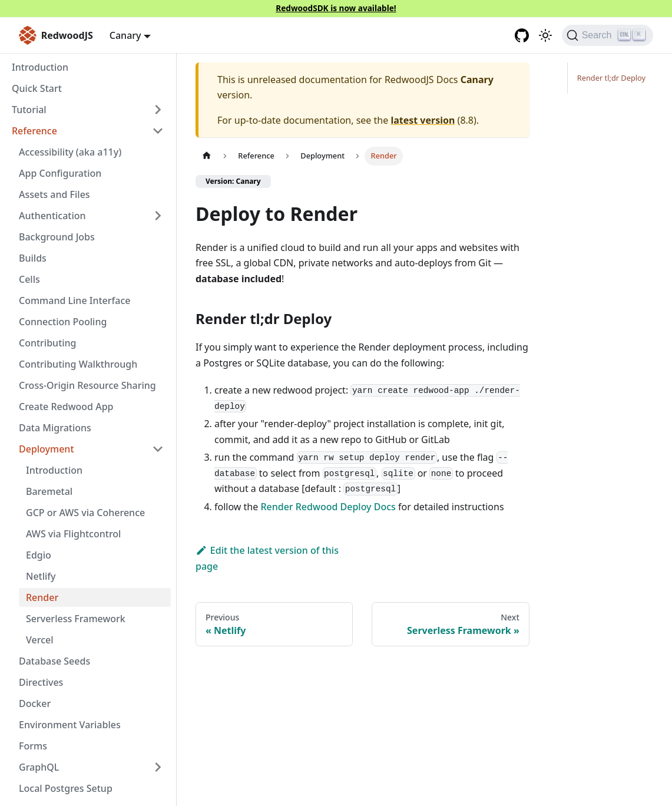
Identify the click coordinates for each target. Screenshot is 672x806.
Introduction (40, 67)
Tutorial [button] (29, 110)
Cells (29, 279)
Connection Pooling (63, 322)
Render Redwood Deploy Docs (328, 507)
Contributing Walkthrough (78, 364)
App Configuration (60, 173)
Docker (35, 703)
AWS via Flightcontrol (73, 534)
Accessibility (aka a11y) (70, 152)
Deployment (47, 449)
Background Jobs (57, 237)
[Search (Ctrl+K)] (608, 35)
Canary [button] (125, 35)
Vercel (40, 640)
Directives (41, 682)
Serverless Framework (76, 619)
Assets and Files (54, 194)
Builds (33, 258)
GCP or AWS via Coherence (85, 513)
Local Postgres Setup (66, 788)
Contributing (48, 343)
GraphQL (39, 767)
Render (42, 597)
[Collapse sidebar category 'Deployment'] (158, 449)
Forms (33, 746)
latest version (423, 120)
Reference (34, 131)
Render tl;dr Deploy (611, 78)
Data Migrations (55, 428)
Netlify (41, 576)
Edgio (39, 555)
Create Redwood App (66, 407)
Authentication (52, 216)
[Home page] (207, 156)
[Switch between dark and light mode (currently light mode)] (545, 35)
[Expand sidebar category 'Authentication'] (158, 216)
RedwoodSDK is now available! (336, 8)
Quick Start (37, 88)
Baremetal (49, 491)
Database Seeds (54, 661)
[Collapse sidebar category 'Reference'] (158, 131)
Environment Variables (70, 725)
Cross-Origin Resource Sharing (87, 385)
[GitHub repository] (522, 35)
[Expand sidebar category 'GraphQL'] (158, 767)
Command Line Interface (75, 300)
